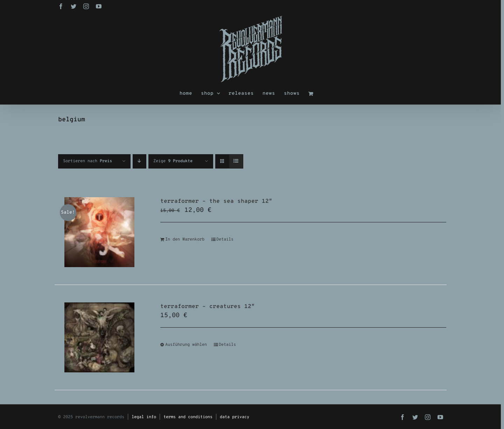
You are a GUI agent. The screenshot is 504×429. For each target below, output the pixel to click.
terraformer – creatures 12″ (208, 307)
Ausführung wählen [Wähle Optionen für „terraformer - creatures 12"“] (186, 345)
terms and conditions (188, 417)
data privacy (234, 417)
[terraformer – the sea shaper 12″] (100, 232)
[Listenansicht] (236, 161)
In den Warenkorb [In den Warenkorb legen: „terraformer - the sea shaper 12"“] (185, 239)
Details (225, 239)
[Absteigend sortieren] (139, 161)
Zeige (173, 161)
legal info (144, 417)
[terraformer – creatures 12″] (100, 337)
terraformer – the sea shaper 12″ (216, 201)
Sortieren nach (87, 161)
